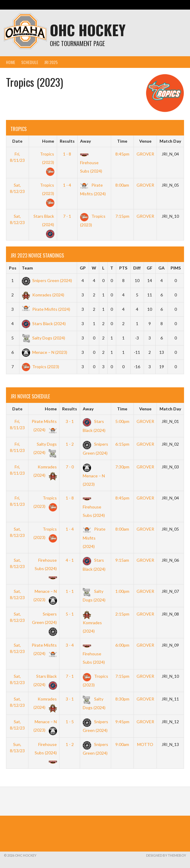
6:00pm (122, 645)
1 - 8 (67, 154)
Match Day (170, 141)
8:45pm (122, 154)
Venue (145, 141)
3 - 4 (70, 645)
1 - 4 (67, 185)
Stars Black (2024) (44, 224)
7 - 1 (67, 216)
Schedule (30, 62)
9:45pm (122, 722)
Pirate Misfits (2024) (46, 309)
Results (67, 141)
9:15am (122, 560)
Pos (13, 268)
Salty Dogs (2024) (43, 338)
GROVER (145, 154)
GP (83, 268)
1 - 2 (70, 444)
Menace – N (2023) (45, 352)
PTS (123, 268)
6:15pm (122, 444)
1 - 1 (70, 591)
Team (27, 268)
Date (17, 141)
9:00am (122, 744)
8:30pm (122, 699)
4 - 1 (70, 560)
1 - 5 (70, 722)
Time (122, 141)
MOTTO (145, 744)
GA (161, 268)
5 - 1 (70, 614)
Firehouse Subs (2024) (91, 162)
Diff (137, 268)
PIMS (176, 268)
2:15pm (122, 614)
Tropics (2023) (47, 162)
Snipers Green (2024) (47, 280)
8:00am (122, 185)
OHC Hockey (88, 30)
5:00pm (122, 421)
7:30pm (122, 467)
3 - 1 (70, 421)
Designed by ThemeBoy (166, 855)
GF (150, 268)
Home (11, 62)
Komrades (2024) (43, 295)
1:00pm (122, 591)
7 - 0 (70, 467)
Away (85, 141)
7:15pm (122, 216)
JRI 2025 (51, 62)
